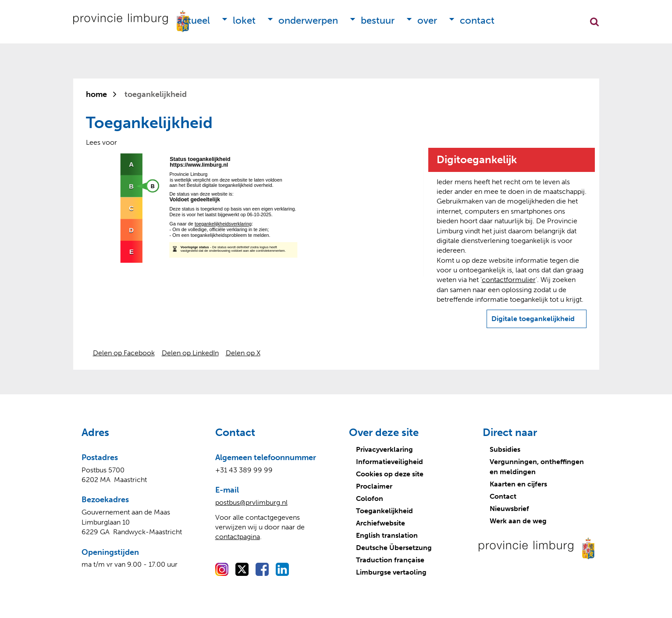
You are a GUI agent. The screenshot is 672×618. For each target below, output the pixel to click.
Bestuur (378, 20)
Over (427, 20)
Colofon (370, 498)
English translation (387, 535)
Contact (477, 20)
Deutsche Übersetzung (394, 548)
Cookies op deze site (390, 474)
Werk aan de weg (518, 521)
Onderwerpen (308, 20)
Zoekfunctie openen (594, 22)
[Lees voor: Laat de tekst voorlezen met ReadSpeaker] (101, 142)
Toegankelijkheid (384, 511)
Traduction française (390, 560)
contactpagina (238, 537)
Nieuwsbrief (509, 509)
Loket (244, 20)
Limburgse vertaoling (391, 572)
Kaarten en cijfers (518, 484)
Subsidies (505, 449)
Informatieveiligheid (389, 462)
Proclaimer (374, 486)
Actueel (194, 20)
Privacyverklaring (384, 449)
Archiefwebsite (380, 523)
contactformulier (509, 280)
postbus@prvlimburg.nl (251, 502)
